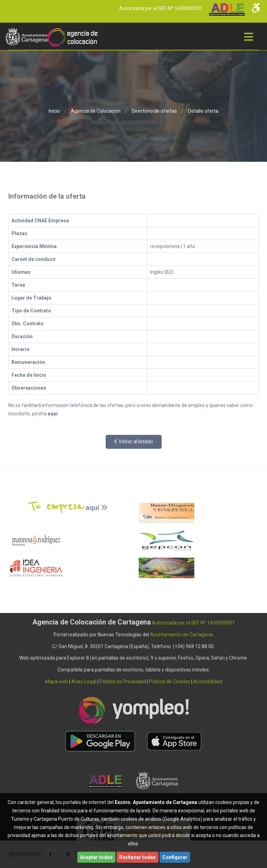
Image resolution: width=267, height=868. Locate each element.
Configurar (175, 857)
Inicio (54, 111)
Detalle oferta (203, 111)
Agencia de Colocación (96, 111)
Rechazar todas (137, 857)
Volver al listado (134, 441)
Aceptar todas (96, 857)
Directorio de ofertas (154, 111)
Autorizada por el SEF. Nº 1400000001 (161, 8)
